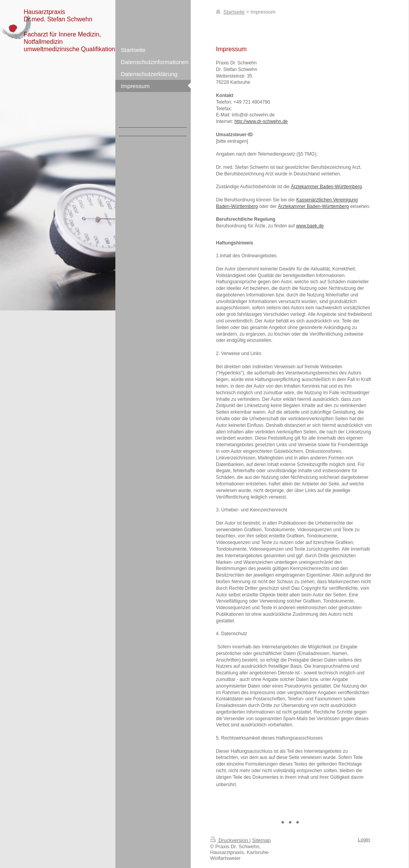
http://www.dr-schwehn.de (261, 121)
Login (364, 839)
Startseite (234, 12)
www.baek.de (310, 226)
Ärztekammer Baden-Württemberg (326, 187)
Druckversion (230, 840)
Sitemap (261, 840)
